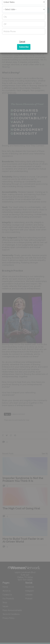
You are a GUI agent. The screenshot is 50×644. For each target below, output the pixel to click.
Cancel (22, 58)
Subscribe (24, 63)
